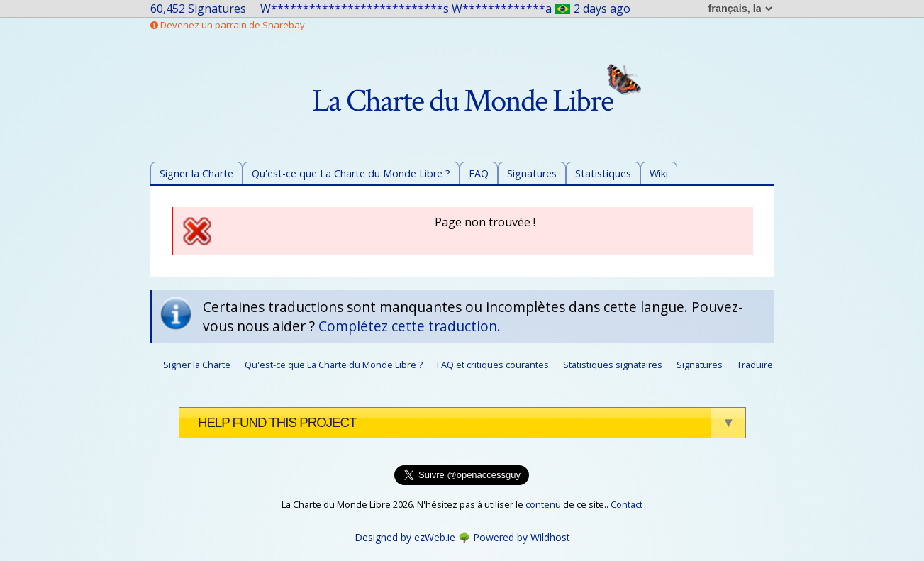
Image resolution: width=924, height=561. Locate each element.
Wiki (659, 173)
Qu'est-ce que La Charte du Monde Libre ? (351, 173)
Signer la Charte (196, 173)
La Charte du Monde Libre (477, 101)
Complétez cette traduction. (410, 326)
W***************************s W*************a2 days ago (446, 9)
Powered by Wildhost (522, 537)
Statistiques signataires (613, 365)
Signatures (532, 173)
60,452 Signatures (198, 9)
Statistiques (603, 173)
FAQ (479, 173)
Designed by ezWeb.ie (405, 537)
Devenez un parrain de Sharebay (228, 25)
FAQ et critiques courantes (493, 365)
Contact (627, 504)
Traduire (755, 365)
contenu (543, 504)
